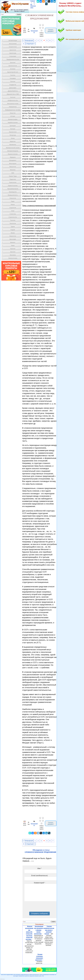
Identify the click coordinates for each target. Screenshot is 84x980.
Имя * (39, 868)
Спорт (13, 211)
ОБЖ (13, 173)
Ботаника (13, 69)
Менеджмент (13, 160)
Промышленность (13, 195)
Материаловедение (13, 151)
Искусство (13, 113)
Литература (13, 135)
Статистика (13, 214)
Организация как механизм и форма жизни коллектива (39, 930)
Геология (13, 82)
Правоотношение (13, 186)
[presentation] (39, 907)
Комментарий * (39, 883)
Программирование (13, 189)
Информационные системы (13, 110)
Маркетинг (13, 141)
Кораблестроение (13, 123)
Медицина (13, 157)
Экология (13, 252)
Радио (13, 201)
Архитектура (13, 53)
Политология (13, 182)
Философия (13, 239)
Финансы (13, 242)
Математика (13, 145)
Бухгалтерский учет (13, 72)
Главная (33, 1)
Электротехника (13, 258)
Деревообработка (13, 91)
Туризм (13, 227)
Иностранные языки (13, 104)
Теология (13, 220)
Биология (13, 63)
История (13, 116)
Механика (13, 170)
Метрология (13, 167)
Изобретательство (13, 100)
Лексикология (13, 132)
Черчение (13, 249)
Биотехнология (13, 66)
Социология (13, 208)
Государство (13, 85)
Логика (13, 138)
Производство (13, 192)
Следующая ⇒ (30, 44)
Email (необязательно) (39, 876)
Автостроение (13, 44)
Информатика (13, 107)
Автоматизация (13, 41)
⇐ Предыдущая (28, 40)
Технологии (13, 223)
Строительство (13, 217)
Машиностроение (13, 154)
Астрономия (13, 56)
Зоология (13, 97)
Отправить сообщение (39, 914)
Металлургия (13, 164)
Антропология (13, 47)
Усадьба (13, 230)
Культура (13, 129)
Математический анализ (13, 148)
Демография (13, 88)
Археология (13, 50)
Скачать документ (51, 30)
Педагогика (13, 179)
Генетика (13, 75)
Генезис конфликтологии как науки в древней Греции (49, 930)
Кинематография (13, 119)
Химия (13, 246)
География (13, 78)
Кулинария (13, 126)
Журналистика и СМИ (13, 94)
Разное (13, 205)
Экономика (13, 255)
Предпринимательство (13, 59)
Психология (13, 198)
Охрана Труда (13, 176)
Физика (13, 233)
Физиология (13, 236)
